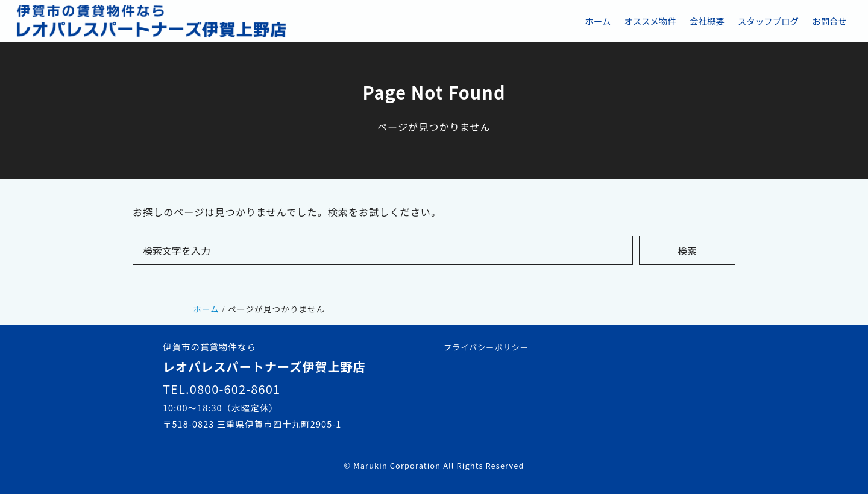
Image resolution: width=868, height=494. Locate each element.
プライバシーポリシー (486, 347)
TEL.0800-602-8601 (222, 389)
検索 (687, 250)
